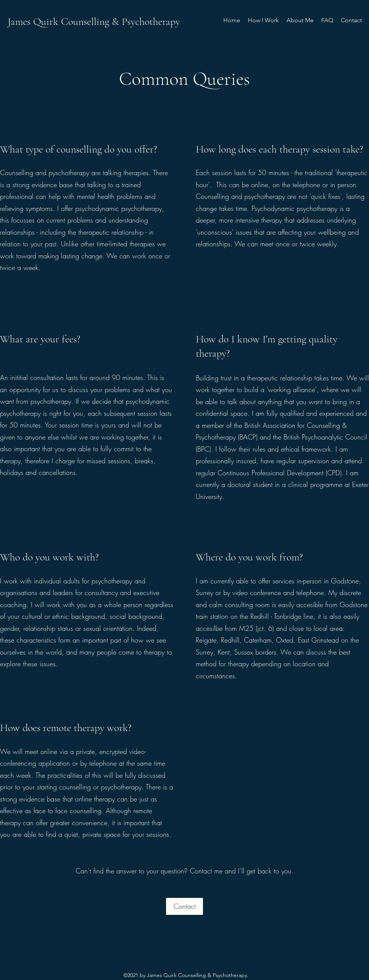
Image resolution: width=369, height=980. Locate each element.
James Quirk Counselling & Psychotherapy (94, 21)
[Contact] (184, 906)
